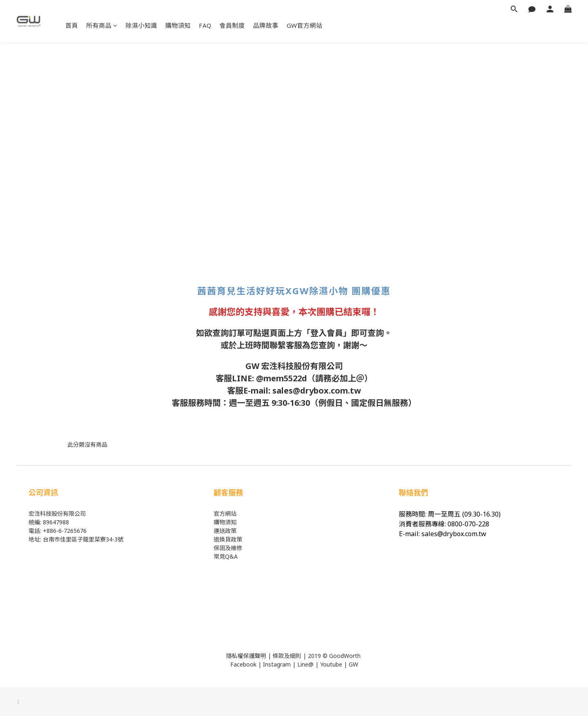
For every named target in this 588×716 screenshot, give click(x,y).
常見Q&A (226, 556)
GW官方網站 (305, 25)
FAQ (205, 25)
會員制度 (232, 25)
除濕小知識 (142, 25)
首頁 (72, 25)
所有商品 (102, 25)
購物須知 (178, 25)
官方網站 (225, 514)
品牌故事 (266, 25)
